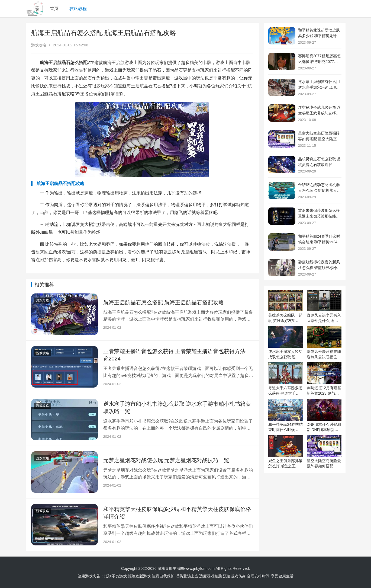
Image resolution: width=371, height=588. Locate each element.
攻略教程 (78, 9)
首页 (54, 9)
